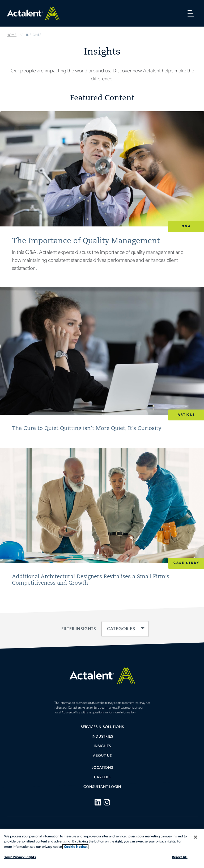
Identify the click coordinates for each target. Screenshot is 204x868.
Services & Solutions (102, 727)
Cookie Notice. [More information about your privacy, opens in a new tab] (75, 847)
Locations (102, 768)
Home (33, 13)
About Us (102, 756)
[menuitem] (102, 729)
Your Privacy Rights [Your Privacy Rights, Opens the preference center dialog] (20, 857)
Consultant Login (102, 787)
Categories (121, 629)
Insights (102, 746)
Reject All (180, 857)
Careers (102, 777)
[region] (102, 848)
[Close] (195, 837)
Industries (102, 737)
